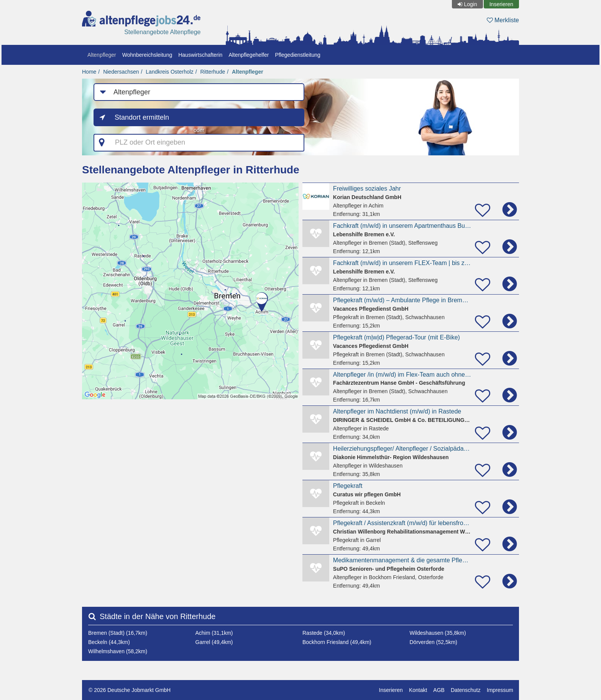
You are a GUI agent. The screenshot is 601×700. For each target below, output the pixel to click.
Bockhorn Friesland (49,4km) (337, 642)
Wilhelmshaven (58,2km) (118, 651)
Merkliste (503, 20)
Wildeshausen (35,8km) (438, 633)
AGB (439, 690)
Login (470, 4)
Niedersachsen (121, 72)
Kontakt (418, 690)
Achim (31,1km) (214, 633)
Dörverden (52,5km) (434, 642)
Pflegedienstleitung (297, 55)
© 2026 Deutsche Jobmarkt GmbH (130, 690)
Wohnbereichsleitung (147, 55)
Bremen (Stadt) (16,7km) (118, 633)
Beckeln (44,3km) (109, 642)
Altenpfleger (102, 55)
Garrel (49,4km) (214, 642)
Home (89, 72)
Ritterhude (213, 72)
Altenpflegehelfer (249, 55)
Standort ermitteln (142, 117)
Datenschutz (466, 690)
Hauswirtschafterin (200, 55)
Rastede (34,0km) (324, 633)
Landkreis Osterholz (170, 72)
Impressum (500, 690)
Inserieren (501, 4)
